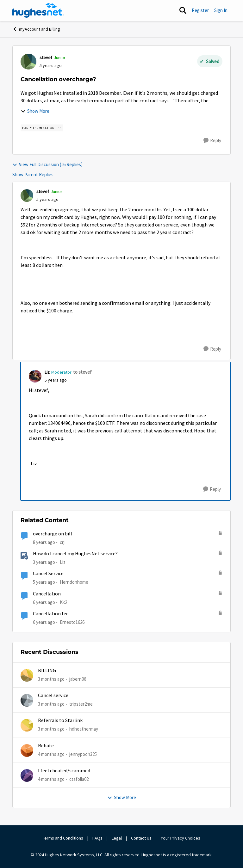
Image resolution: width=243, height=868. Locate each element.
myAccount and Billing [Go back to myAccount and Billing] (36, 29)
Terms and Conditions (63, 838)
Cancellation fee (51, 614)
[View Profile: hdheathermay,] (27, 725)
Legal (117, 838)
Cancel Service (48, 574)
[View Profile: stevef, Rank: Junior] (28, 62)
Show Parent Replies (33, 175)
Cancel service (53, 696)
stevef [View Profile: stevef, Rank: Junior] (46, 57)
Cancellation (47, 594)
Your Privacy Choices (181, 838)
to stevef (82, 372)
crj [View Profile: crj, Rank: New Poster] (62, 542)
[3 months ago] (51, 679)
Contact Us (141, 838)
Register (200, 10)
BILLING (47, 671)
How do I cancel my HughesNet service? (75, 554)
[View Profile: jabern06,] (27, 675)
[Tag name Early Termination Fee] (42, 128)
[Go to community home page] (38, 10)
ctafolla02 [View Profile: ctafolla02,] (79, 779)
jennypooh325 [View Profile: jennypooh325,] (83, 754)
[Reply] (212, 141)
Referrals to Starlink (60, 720)
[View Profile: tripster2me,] (27, 700)
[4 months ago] (51, 754)
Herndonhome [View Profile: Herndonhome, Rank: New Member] (74, 582)
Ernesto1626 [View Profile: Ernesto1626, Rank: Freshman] (72, 622)
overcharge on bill (53, 534)
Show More (35, 111)
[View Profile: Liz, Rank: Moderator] (35, 376)
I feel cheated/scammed (64, 771)
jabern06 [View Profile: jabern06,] (78, 679)
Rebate (46, 746)
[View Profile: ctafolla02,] (27, 775)
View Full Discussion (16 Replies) (47, 164)
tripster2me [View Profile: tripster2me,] (81, 704)
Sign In (221, 10)
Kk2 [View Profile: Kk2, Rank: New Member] (63, 602)
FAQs (97, 838)
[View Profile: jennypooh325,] (27, 750)
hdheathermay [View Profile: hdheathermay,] (84, 729)
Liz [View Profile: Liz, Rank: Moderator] (47, 372)
